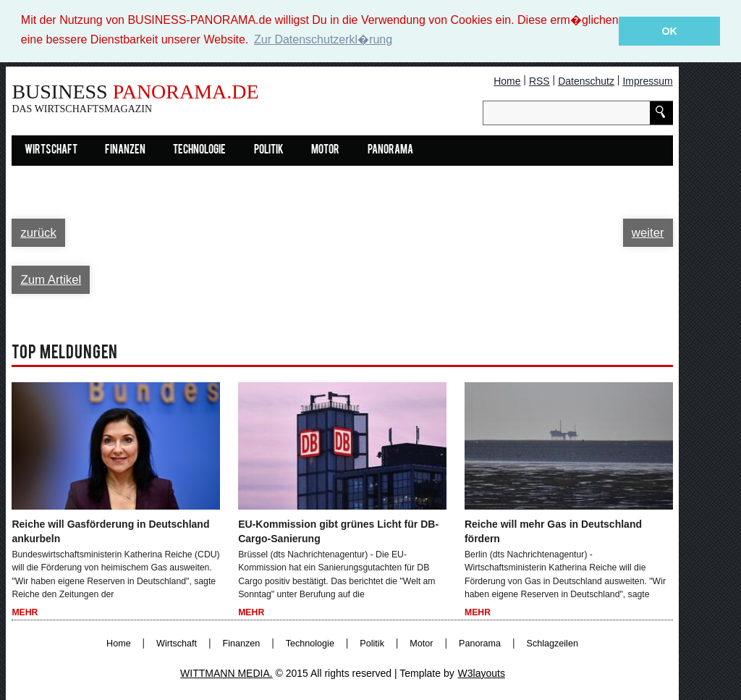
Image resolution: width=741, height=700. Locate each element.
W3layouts (482, 672)
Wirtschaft (51, 150)
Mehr (25, 612)
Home (507, 80)
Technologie (199, 150)
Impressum (647, 80)
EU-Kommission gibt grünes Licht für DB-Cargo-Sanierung (338, 531)
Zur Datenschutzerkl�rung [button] (323, 39)
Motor (325, 150)
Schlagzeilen (552, 643)
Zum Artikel (51, 279)
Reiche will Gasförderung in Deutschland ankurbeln (110, 531)
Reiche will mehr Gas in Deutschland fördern (553, 531)
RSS (539, 80)
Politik (269, 150)
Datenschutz (586, 80)
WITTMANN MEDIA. (226, 672)
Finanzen (125, 150)
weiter (648, 232)
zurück (38, 232)
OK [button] (669, 31)
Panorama (390, 150)
